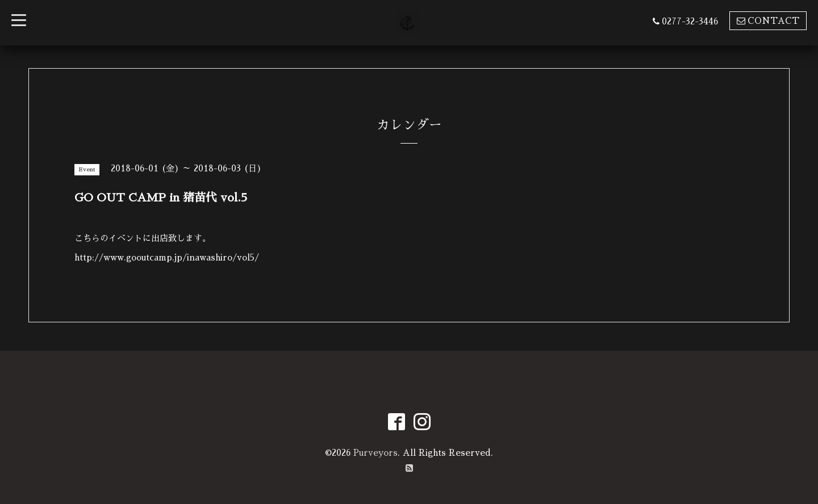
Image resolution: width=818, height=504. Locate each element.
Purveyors (375, 453)
